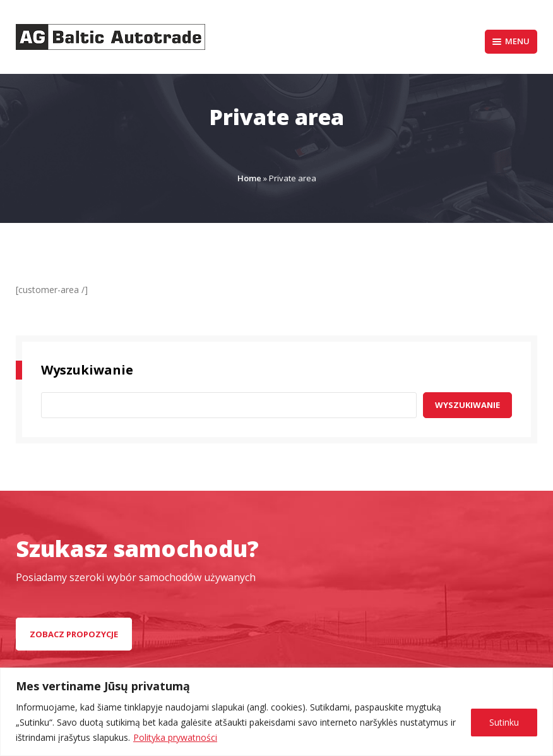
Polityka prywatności (175, 737)
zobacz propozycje (74, 634)
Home (249, 178)
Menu (511, 41)
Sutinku (504, 722)
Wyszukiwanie (467, 405)
